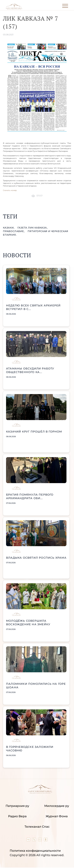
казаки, (9, 228)
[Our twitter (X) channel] (34, 840)
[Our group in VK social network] (29, 840)
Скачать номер (10, 190)
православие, (14, 231)
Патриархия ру (17, 806)
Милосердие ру (57, 806)
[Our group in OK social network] (46, 840)
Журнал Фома (57, 816)
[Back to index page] (14, 9)
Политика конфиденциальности (35, 851)
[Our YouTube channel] (40, 840)
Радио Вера (17, 816)
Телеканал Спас (37, 827)
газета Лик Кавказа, (32, 228)
